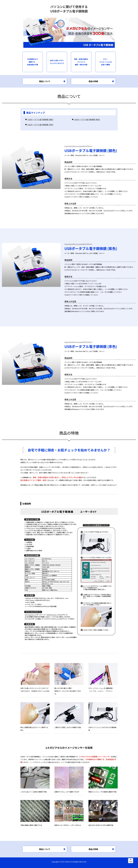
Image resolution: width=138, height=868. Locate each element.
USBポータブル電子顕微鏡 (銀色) (40, 119)
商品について (45, 81)
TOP (131, 861)
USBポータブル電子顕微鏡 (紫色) (87, 119)
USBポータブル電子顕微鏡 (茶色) (40, 125)
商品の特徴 (93, 81)
